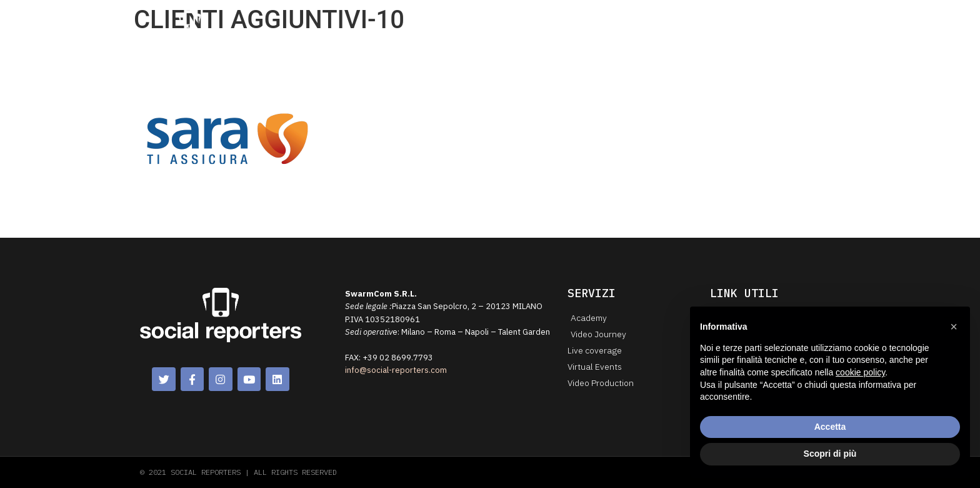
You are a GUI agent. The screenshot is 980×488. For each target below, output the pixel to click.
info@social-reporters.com (396, 370)
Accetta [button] (830, 427)
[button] (954, 327)
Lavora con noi (801, 24)
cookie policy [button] (860, 372)
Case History (631, 24)
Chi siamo (512, 24)
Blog (683, 24)
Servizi (569, 25)
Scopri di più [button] (830, 454)
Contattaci (732, 24)
